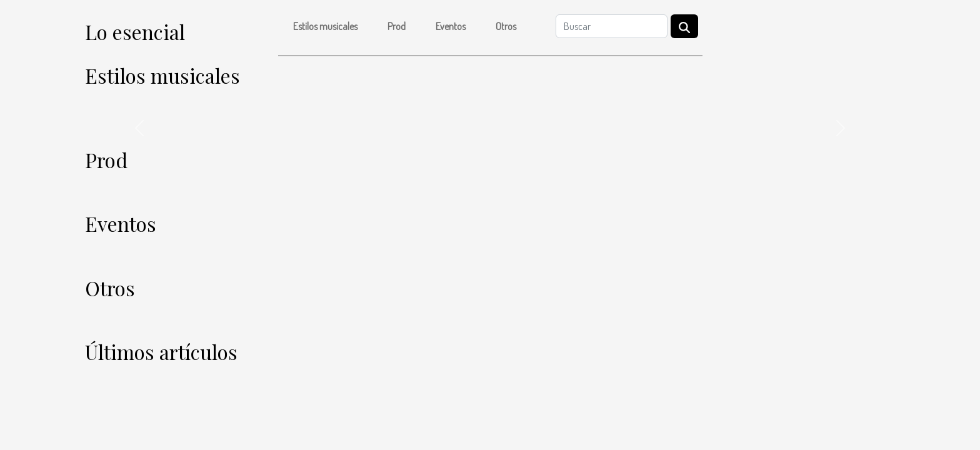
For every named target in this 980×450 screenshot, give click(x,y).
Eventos (451, 26)
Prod (397, 26)
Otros (506, 26)
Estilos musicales (325, 26)
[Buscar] (612, 26)
